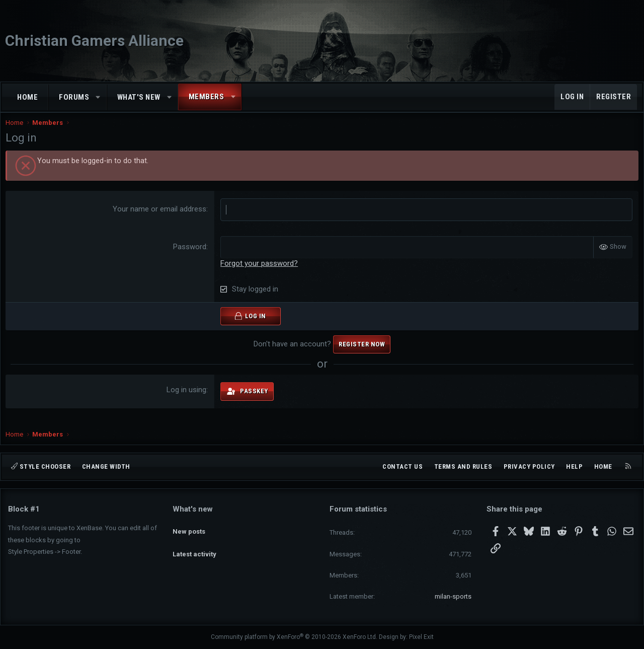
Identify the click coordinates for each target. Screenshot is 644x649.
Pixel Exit (421, 637)
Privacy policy (529, 466)
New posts (189, 526)
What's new (139, 97)
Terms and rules (463, 466)
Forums (74, 97)
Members (207, 97)
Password (191, 256)
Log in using (187, 399)
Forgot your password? (260, 272)
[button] (98, 97)
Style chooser (41, 466)
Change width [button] (106, 466)
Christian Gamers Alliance (94, 41)
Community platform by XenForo (294, 637)
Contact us (403, 466)
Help (574, 466)
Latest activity (194, 545)
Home (27, 97)
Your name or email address (160, 219)
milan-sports (453, 596)
